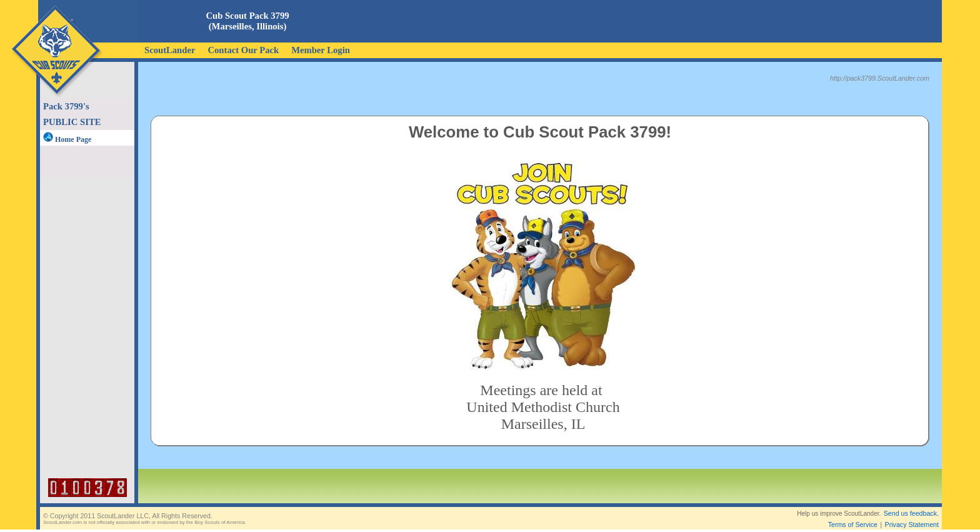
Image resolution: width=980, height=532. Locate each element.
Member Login (321, 50)
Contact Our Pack (243, 50)
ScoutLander (170, 50)
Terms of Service (853, 514)
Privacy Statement (912, 514)
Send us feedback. (911, 503)
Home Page (67, 139)
